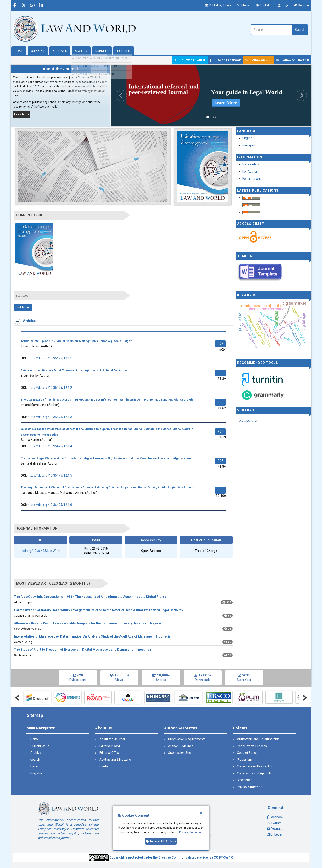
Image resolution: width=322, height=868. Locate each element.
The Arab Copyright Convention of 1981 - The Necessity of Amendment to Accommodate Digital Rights (90, 597)
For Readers (251, 164)
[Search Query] (271, 30)
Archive (36, 753)
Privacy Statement (190, 832)
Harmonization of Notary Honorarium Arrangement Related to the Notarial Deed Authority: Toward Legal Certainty (99, 610)
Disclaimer (244, 780)
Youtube (277, 829)
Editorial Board (110, 746)
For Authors (251, 171)
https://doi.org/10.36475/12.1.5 (50, 475)
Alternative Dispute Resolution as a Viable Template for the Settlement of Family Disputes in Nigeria (88, 623)
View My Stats (249, 421)
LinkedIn (276, 834)
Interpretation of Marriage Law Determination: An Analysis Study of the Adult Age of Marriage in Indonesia (92, 636)
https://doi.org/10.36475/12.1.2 (50, 388)
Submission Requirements (187, 739)
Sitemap (244, 5)
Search (300, 30)
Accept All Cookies (161, 841)
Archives (60, 51)
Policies (124, 51)
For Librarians (252, 179)
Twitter (276, 823)
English (265, 5)
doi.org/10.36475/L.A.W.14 (41, 551)
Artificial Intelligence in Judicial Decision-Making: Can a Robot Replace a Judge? (76, 341)
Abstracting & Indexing (115, 760)
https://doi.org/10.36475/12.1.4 (50, 446)
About (81, 51)
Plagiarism (245, 760)
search (35, 760)
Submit (102, 51)
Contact (105, 766)
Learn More (22, 114)
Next (305, 698)
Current (38, 51)
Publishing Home (218, 5)
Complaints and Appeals (254, 773)
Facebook (276, 817)
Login (284, 5)
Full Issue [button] (23, 307)
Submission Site (180, 753)
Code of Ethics (247, 753)
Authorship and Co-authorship (258, 739)
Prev (17, 698)
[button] (126, 95)
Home (19, 51)
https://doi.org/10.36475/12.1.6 (50, 505)
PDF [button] (220, 344)
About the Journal (112, 739)
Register (301, 5)
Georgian (249, 145)
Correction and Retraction (255, 766)
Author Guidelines (181, 746)
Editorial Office (109, 753)
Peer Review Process (252, 746)
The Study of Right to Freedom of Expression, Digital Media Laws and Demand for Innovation (83, 650)
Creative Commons (173, 857)
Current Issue (40, 746)
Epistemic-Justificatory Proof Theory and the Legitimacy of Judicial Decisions (74, 370)
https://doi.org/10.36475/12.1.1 (50, 358)
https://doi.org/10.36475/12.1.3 (50, 417)
